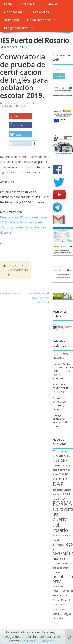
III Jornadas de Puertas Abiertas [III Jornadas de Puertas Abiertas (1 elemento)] (63, 536)
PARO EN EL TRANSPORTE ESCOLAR (61, 388)
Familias (52, 4)
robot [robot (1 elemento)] (55, 605)
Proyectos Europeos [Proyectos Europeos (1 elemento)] (63, 591)
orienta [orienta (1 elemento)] (56, 572)
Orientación (13, 12)
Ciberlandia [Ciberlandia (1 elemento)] (58, 465)
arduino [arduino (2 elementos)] (60, 455)
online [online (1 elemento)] (56, 568)
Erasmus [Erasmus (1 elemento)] (68, 490)
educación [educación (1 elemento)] (58, 490)
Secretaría (28, 4)
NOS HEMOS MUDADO (60, 356)
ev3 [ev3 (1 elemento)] (63, 499)
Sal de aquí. (49, 641)
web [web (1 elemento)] (61, 618)
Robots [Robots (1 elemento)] (62, 605)
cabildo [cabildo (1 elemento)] (56, 461)
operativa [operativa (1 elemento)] (65, 568)
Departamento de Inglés (16, 103)
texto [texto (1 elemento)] (55, 618)
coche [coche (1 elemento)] (56, 470)
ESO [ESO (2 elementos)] (66, 494)
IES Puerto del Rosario (34, 40)
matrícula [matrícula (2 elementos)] (61, 559)
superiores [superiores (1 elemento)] (67, 609)
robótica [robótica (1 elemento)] (57, 609)
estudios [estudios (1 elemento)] (57, 499)
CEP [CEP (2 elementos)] (64, 460)
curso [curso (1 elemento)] (55, 475)
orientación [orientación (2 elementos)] (63, 577)
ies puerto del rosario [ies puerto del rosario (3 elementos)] (60, 522)
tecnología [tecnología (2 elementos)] (62, 613)
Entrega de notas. (12, 293)
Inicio (8, 4)
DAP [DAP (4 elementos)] (58, 484)
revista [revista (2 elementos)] (67, 600)
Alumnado (11, 20)
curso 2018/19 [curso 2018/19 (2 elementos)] (61, 477)
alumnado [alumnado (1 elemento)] (64, 451)
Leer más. (29, 641)
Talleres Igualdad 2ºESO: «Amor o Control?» (39, 298)
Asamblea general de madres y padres (59, 404)
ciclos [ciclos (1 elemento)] (68, 465)
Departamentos (39, 20)
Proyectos (41, 12)
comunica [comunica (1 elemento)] (65, 470)
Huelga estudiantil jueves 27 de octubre (60, 421)
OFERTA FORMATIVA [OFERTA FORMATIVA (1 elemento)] (63, 564)
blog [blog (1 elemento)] (69, 456)
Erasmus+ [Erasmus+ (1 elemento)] (57, 495)
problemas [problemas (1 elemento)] (58, 587)
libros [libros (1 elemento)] (55, 549)
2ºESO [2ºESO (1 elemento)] (56, 451)
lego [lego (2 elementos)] (69, 544)
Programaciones (16, 28)
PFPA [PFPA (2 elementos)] (57, 582)
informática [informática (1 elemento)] (59, 545)
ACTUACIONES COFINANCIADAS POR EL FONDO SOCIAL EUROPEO (63, 371)
